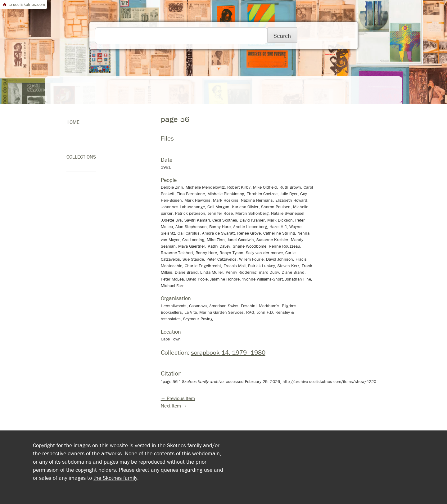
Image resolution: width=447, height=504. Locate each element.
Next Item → (174, 406)
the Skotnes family (115, 478)
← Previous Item (178, 398)
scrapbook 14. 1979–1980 (228, 353)
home (73, 122)
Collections (81, 157)
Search (282, 36)
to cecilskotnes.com (24, 4)
